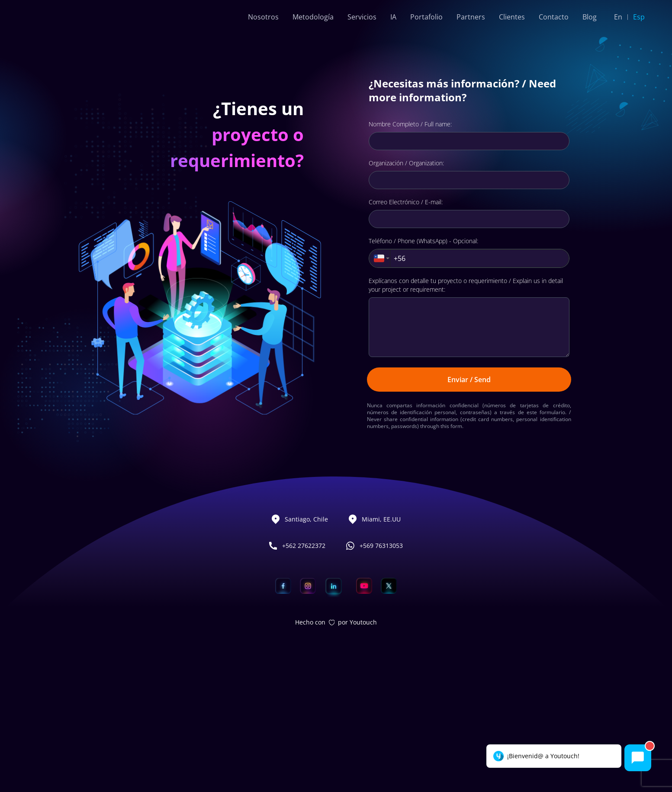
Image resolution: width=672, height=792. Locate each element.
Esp (639, 17)
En (618, 17)
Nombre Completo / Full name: (410, 249)
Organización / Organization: (406, 288)
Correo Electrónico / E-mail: (406, 327)
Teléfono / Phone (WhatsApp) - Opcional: (423, 365)
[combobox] (380, 383)
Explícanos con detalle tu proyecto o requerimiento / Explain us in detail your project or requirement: (466, 410)
